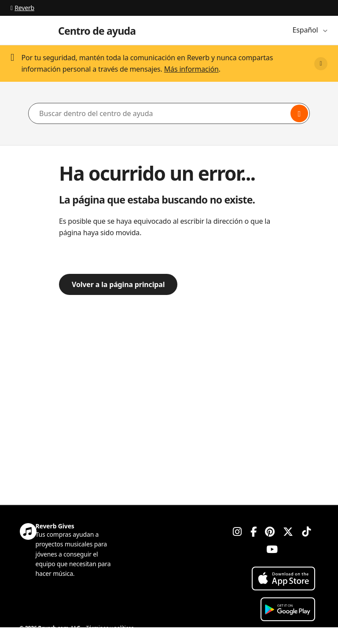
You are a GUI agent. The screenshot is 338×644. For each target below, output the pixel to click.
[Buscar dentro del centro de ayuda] (169, 113)
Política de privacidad (45, 639)
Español (306, 30)
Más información (191, 69)
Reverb (22, 8)
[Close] (321, 64)
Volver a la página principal (118, 284)
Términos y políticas (110, 628)
